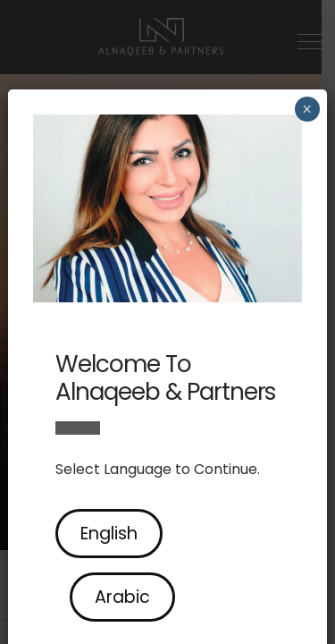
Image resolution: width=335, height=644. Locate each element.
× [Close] (307, 109)
